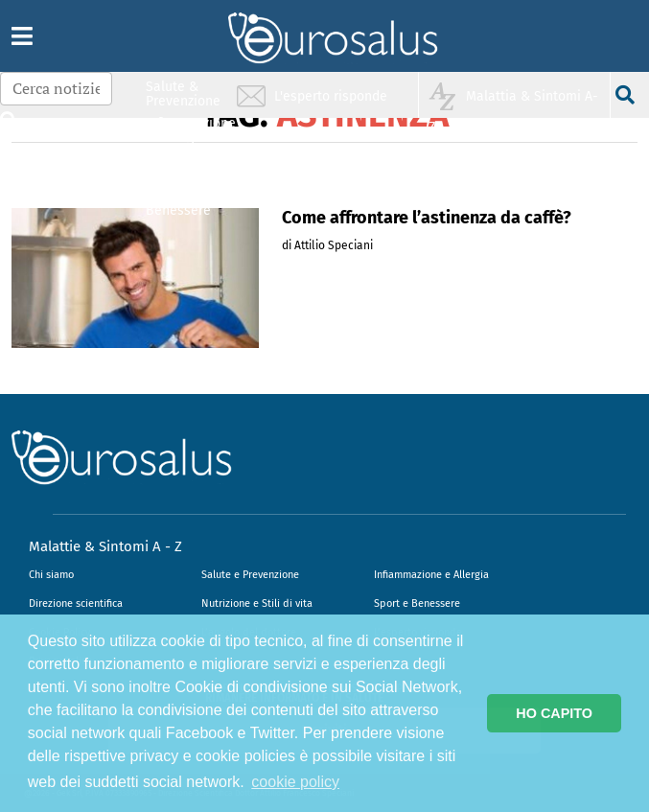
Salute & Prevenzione (183, 93)
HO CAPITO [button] (554, 713)
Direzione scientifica (76, 603)
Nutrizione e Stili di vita (257, 603)
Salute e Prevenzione (250, 575)
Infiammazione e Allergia (431, 575)
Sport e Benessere (417, 603)
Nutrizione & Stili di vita (184, 166)
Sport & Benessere (178, 203)
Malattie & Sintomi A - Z (105, 546)
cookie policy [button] (295, 782)
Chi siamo (51, 575)
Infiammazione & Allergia (189, 130)
